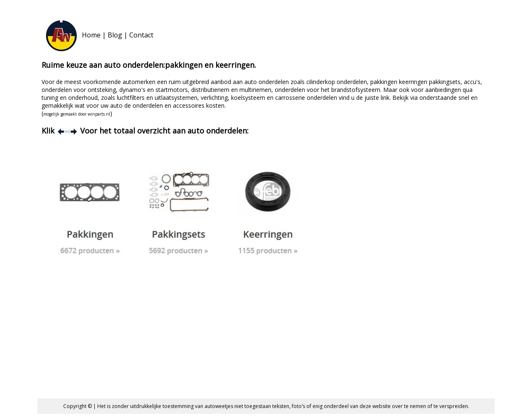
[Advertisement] (266, 332)
